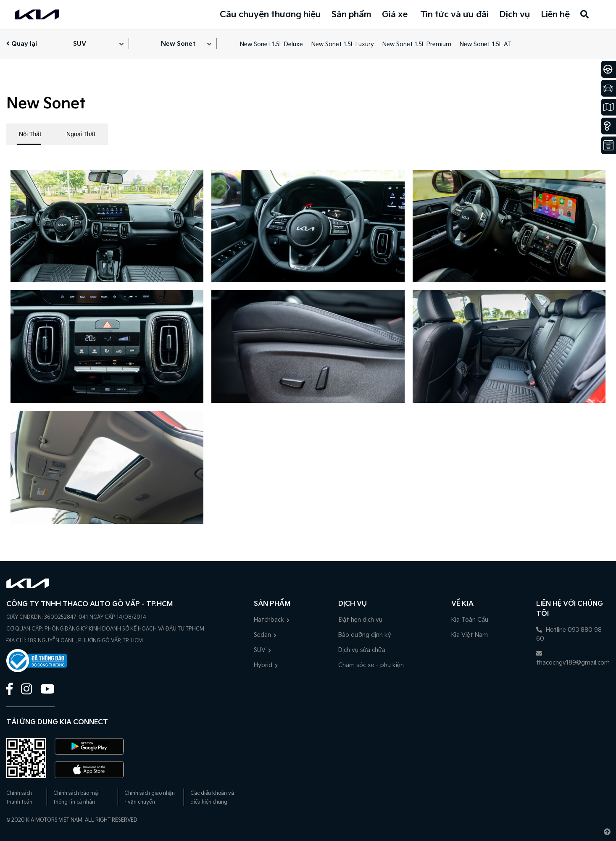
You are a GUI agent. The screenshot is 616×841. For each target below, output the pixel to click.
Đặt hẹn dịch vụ (360, 620)
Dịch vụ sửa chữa (362, 650)
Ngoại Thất (81, 134)
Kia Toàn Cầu (470, 620)
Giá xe (395, 15)
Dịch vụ (515, 15)
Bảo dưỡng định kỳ (365, 635)
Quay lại (22, 44)
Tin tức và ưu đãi (454, 15)
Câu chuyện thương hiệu (270, 15)
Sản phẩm (351, 15)
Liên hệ (555, 15)
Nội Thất (30, 134)
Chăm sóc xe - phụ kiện (371, 665)
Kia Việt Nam (470, 635)
